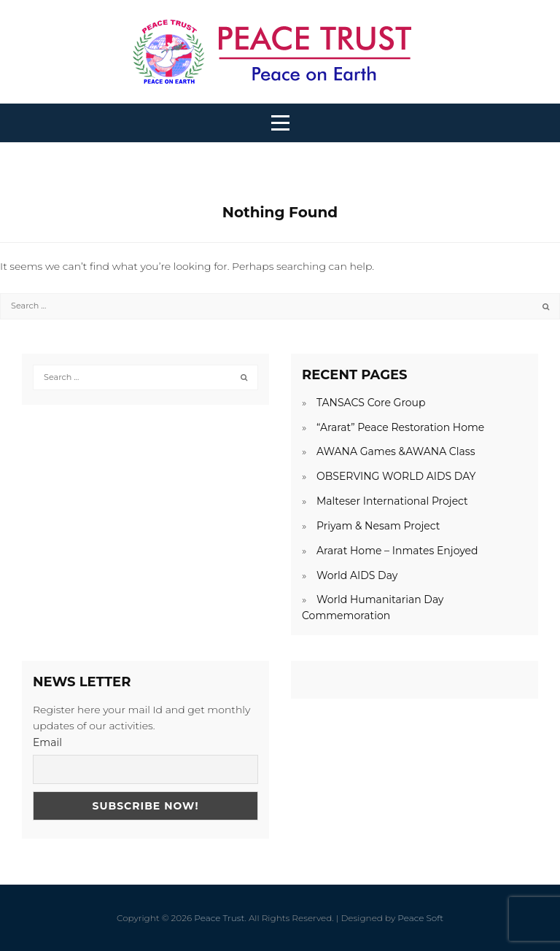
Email (47, 742)
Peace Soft (420, 918)
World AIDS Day (357, 575)
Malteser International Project (392, 501)
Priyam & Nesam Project (378, 526)
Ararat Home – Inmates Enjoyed (397, 551)
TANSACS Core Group (371, 403)
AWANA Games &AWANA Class (396, 451)
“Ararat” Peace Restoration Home (400, 427)
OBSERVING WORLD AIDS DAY (396, 476)
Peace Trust (219, 918)
